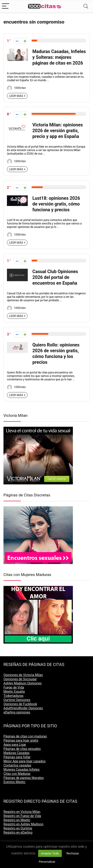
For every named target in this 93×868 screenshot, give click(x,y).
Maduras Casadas (17, 753)
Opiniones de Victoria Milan (23, 675)
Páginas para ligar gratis (21, 740)
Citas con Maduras (17, 774)
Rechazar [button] (73, 853)
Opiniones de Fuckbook (20, 704)
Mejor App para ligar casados (25, 761)
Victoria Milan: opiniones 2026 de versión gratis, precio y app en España (58, 131)
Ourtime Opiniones (17, 700)
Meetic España (14, 692)
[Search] (86, 6)
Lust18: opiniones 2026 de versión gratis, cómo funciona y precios (56, 204)
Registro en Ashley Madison (23, 824)
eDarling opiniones (17, 712)
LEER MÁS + (17, 96)
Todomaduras (13, 696)
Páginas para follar (17, 757)
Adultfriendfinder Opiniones (23, 708)
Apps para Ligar (15, 745)
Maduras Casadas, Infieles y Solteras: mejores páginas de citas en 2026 (59, 57)
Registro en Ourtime (18, 828)
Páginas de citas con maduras (25, 736)
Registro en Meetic (17, 820)
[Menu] (6, 6)
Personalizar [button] (47, 862)
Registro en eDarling (18, 832)
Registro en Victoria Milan (22, 812)
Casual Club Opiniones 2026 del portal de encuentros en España (55, 277)
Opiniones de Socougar (20, 679)
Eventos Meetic (14, 782)
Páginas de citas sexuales (22, 749)
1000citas (16, 88)
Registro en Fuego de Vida (22, 816)
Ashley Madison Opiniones (23, 683)
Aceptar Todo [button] (50, 853)
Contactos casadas (17, 765)
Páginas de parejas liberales (24, 778)
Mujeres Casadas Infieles (22, 770)
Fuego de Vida (14, 687)
